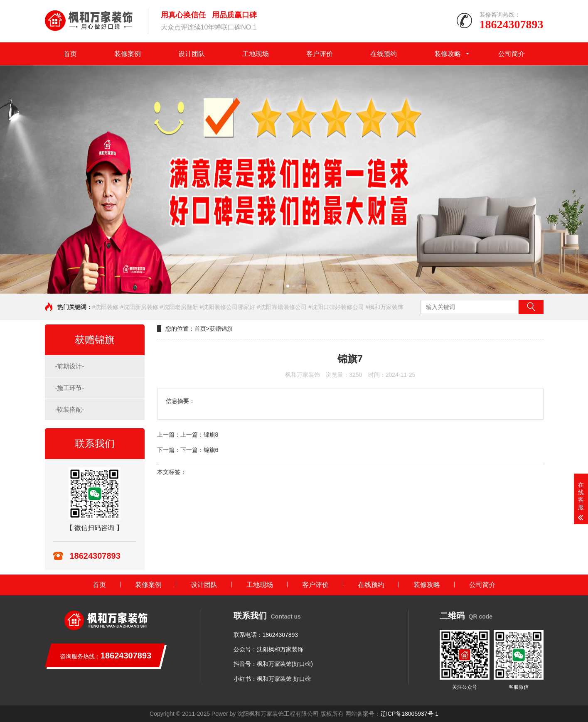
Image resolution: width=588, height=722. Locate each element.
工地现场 (256, 54)
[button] (288, 286)
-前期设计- (70, 366)
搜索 (531, 307)
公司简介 (512, 54)
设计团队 (192, 54)
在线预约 (384, 54)
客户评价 (320, 54)
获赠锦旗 (221, 329)
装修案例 (128, 54)
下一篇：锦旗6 (199, 450)
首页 (70, 54)
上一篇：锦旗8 (199, 435)
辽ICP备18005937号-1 (409, 714)
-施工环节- (70, 388)
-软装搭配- (70, 409)
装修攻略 (448, 54)
